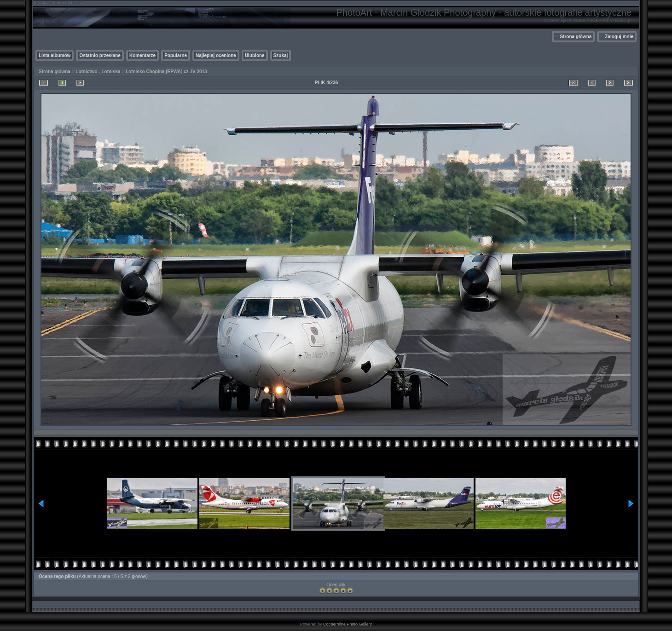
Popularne (176, 55)
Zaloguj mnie (619, 37)
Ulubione (255, 55)
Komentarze (142, 55)
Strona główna (576, 37)
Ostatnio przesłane (100, 55)
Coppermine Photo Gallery (348, 624)
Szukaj (281, 55)
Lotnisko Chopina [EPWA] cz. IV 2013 (166, 72)
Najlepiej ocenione (216, 55)
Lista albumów (55, 55)
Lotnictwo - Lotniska (98, 72)
